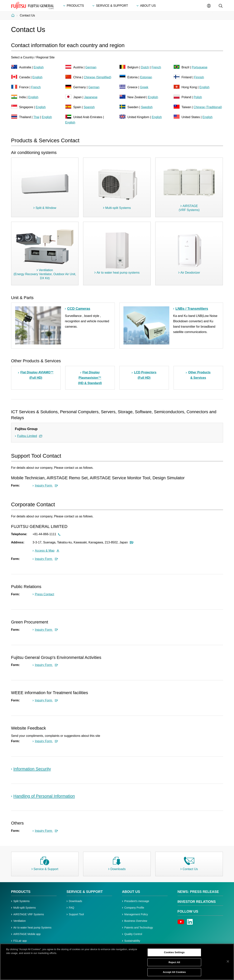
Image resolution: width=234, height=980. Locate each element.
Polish (198, 97)
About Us (131, 892)
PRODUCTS (21, 892)
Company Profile (134, 908)
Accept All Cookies (174, 974)
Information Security (32, 769)
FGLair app (20, 941)
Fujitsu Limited (27, 436)
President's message (137, 901)
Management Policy (136, 914)
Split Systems (22, 901)
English (39, 67)
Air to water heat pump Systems (32, 928)
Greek (144, 87)
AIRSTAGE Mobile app (27, 934)
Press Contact (45, 594)
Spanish (89, 107)
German (91, 67)
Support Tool (76, 914)
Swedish (147, 107)
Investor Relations (197, 902)
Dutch (145, 67)
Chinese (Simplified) (97, 77)
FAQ (72, 908)
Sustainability (132, 941)
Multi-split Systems (25, 908)
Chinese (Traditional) (208, 107)
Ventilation (20, 921)
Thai (36, 117)
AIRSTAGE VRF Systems (29, 914)
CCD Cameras (79, 309)
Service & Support (85, 892)
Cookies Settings (174, 954)
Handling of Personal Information (44, 796)
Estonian (146, 77)
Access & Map (47, 551)
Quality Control (133, 934)
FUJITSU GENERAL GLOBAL (33, 6)
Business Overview (136, 921)
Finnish (199, 77)
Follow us (188, 911)
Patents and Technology (139, 928)
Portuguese (200, 67)
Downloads (76, 901)
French (156, 67)
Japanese (91, 97)
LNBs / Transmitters (192, 309)
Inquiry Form (46, 486)
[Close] (228, 963)
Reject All (174, 964)
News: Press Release (198, 892)
